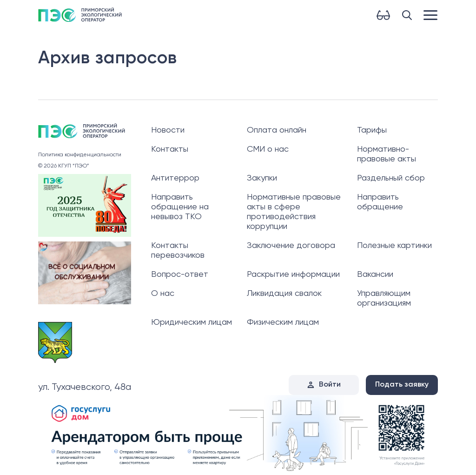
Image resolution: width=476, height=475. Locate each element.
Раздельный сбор (391, 178)
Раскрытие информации (293, 274)
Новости (168, 130)
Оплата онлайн (277, 130)
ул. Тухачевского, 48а (85, 387)
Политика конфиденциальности (80, 155)
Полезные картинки (394, 246)
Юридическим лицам (192, 322)
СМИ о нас (268, 149)
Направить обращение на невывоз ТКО (180, 207)
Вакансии (375, 274)
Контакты (170, 149)
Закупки (262, 178)
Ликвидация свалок (284, 294)
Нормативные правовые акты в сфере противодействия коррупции (294, 212)
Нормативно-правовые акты (387, 154)
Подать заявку (402, 385)
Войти (330, 385)
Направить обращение (380, 202)
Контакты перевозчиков (178, 251)
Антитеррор (175, 178)
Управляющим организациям (384, 298)
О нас (163, 294)
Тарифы (372, 130)
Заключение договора (291, 246)
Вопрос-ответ (180, 274)
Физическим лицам (283, 322)
